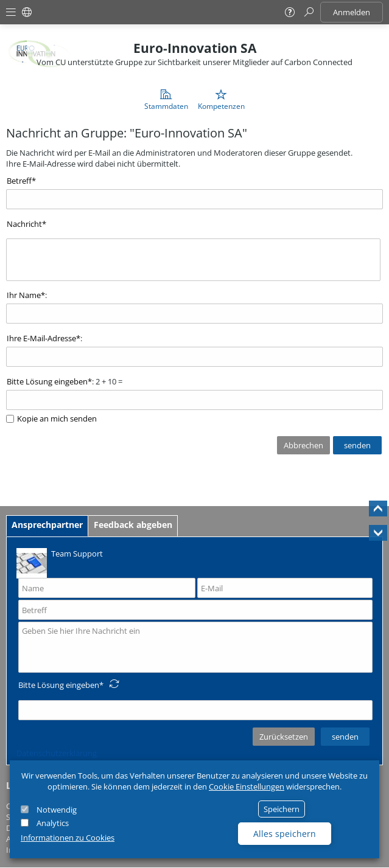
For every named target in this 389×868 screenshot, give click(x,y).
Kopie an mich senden (57, 418)
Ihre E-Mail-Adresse (41, 338)
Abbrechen (303, 445)
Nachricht (24, 224)
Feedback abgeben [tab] (133, 525)
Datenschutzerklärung (57, 753)
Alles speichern (285, 834)
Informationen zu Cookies (68, 838)
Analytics (53, 823)
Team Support (60, 562)
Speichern (282, 809)
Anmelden (352, 12)
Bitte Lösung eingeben (47, 381)
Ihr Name (24, 295)
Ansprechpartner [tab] (47, 525)
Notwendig (57, 810)
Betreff (19, 181)
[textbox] (193, 260)
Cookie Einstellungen (247, 786)
